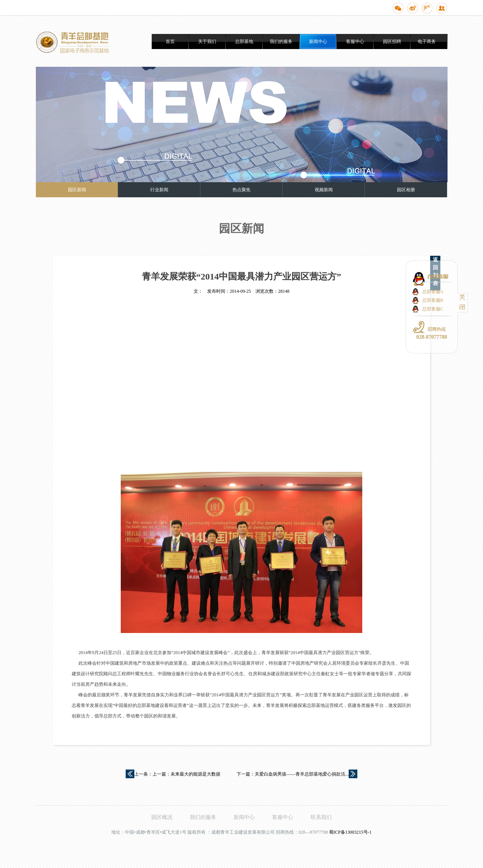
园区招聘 (392, 41)
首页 (170, 41)
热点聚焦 (241, 190)
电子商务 (427, 41)
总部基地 (244, 41)
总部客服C (433, 309)
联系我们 (321, 817)
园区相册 (406, 190)
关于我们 (207, 41)
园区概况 (162, 817)
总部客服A (433, 292)
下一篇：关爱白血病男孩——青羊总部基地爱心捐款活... (293, 774)
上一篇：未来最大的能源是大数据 (186, 774)
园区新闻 (77, 190)
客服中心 (355, 41)
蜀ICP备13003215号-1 (350, 832)
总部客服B (433, 300)
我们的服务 (281, 41)
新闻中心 (318, 41)
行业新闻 (159, 190)
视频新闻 (324, 190)
